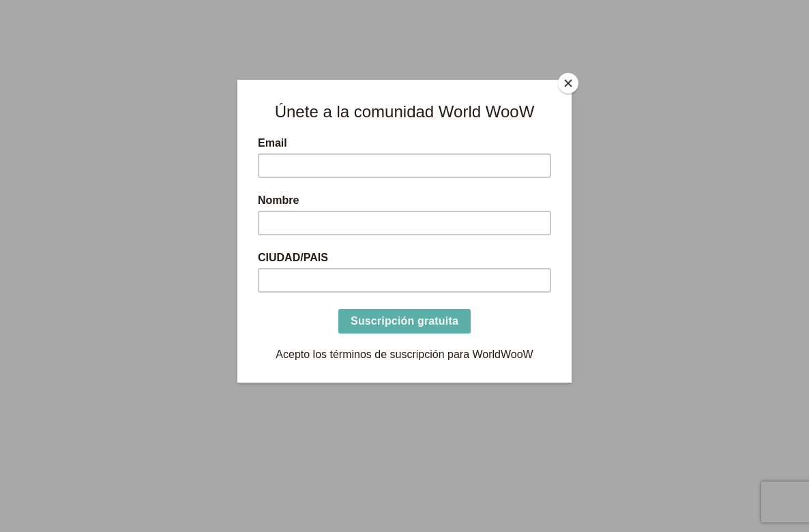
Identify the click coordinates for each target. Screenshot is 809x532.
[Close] (568, 83)
